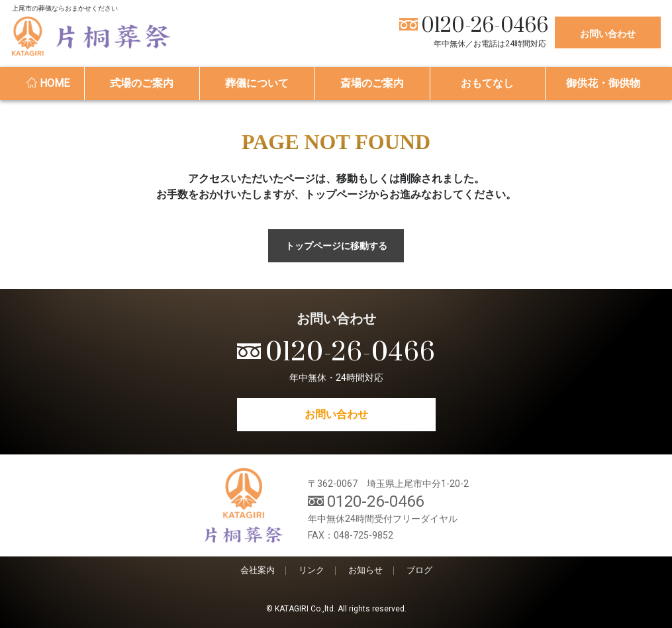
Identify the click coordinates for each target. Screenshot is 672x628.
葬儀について (257, 83)
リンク (312, 570)
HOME (48, 83)
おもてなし (487, 83)
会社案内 (258, 570)
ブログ (419, 570)
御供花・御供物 (603, 83)
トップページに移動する (336, 246)
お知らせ (365, 570)
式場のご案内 (142, 83)
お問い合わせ (608, 34)
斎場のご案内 (372, 83)
